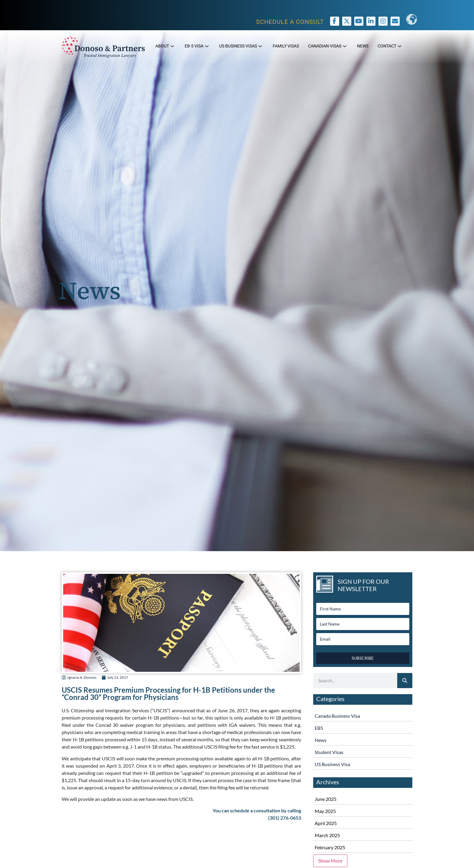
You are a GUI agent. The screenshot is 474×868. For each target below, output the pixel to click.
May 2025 (325, 811)
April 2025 (326, 823)
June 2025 (326, 799)
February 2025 (330, 847)
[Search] (405, 681)
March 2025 (327, 835)
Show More (330, 861)
